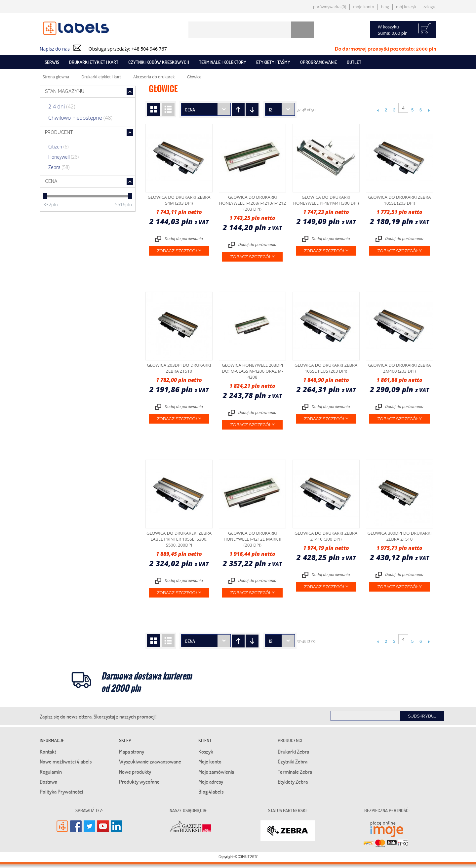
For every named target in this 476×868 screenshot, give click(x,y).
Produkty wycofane (139, 782)
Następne (429, 110)
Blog (385, 7)
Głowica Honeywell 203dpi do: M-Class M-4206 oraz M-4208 (252, 371)
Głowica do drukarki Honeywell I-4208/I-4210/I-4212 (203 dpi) (253, 203)
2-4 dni (62, 106)
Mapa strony (132, 752)
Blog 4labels (211, 792)
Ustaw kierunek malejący (238, 110)
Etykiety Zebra (293, 782)
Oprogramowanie (318, 62)
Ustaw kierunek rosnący (252, 110)
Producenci (290, 740)
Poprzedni (378, 110)
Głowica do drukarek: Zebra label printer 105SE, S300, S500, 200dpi (179, 539)
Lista (168, 109)
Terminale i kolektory (223, 62)
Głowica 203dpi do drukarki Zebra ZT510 (179, 368)
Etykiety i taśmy (273, 62)
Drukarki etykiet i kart (94, 62)
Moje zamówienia (216, 772)
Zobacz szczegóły (179, 251)
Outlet (354, 62)
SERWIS (52, 62)
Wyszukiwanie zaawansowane (150, 762)
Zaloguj (430, 7)
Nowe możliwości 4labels (66, 762)
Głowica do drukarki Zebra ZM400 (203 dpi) (399, 368)
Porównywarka (330, 7)
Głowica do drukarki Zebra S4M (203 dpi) (179, 200)
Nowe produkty (135, 772)
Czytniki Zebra (293, 762)
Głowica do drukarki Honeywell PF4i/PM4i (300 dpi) (326, 200)
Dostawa (48, 782)
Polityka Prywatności (61, 792)
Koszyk (206, 752)
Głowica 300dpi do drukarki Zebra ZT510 (399, 536)
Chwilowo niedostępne (80, 118)
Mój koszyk (406, 7)
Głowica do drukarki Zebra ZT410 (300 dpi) (326, 536)
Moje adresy (211, 782)
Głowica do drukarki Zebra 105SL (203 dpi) (399, 200)
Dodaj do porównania (184, 239)
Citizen (58, 147)
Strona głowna (56, 77)
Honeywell (63, 157)
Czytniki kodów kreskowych (159, 62)
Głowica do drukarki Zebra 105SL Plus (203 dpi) (326, 368)
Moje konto (364, 7)
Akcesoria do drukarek (154, 77)
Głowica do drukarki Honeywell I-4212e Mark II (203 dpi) (252, 539)
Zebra (59, 167)
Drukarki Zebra (293, 752)
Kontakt (48, 752)
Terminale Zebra (295, 772)
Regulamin (51, 772)
